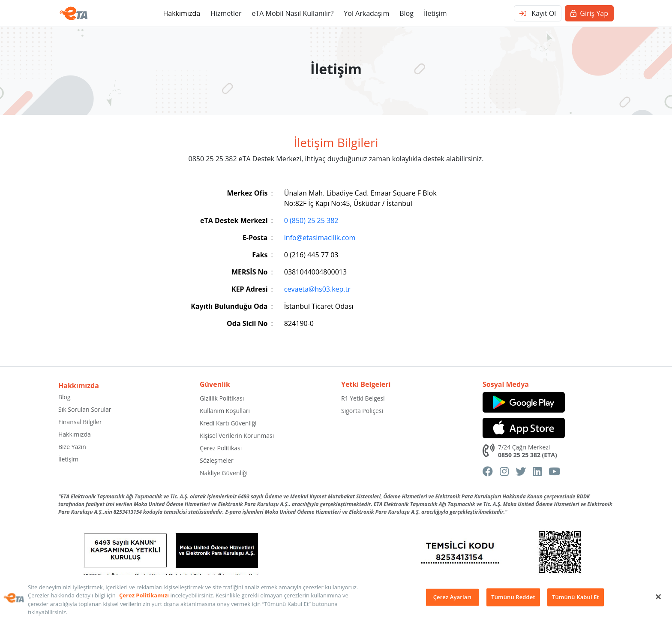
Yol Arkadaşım (366, 13)
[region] (336, 598)
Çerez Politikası (221, 448)
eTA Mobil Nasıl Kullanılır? (292, 13)
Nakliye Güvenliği (224, 473)
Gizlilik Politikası (222, 398)
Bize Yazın (72, 447)
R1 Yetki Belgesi (363, 398)
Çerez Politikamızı (144, 595)
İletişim (435, 13)
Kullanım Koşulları (225, 411)
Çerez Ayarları (452, 597)
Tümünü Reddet (513, 597)
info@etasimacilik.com (320, 238)
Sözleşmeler (217, 460)
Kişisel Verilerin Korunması (237, 436)
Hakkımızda (181, 13)
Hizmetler (226, 13)
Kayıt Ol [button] (538, 13)
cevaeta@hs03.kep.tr (317, 289)
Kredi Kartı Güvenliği (228, 423)
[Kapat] (658, 597)
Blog (406, 13)
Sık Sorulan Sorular (85, 409)
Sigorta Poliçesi (362, 411)
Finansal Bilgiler (80, 422)
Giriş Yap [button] (589, 13)
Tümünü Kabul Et (576, 597)
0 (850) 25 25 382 (311, 220)
